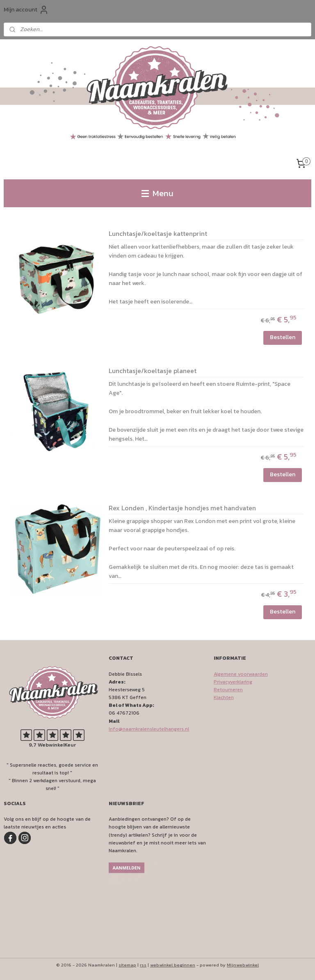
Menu (157, 193)
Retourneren (228, 690)
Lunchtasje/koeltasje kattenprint (158, 234)
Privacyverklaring (233, 682)
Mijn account (26, 10)
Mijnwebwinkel (243, 965)
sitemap (127, 965)
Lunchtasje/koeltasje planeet (153, 372)
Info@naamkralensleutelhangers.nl (149, 729)
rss (143, 965)
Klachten (224, 697)
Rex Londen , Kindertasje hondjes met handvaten (182, 509)
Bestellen (283, 337)
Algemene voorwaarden (241, 674)
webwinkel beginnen (173, 965)
